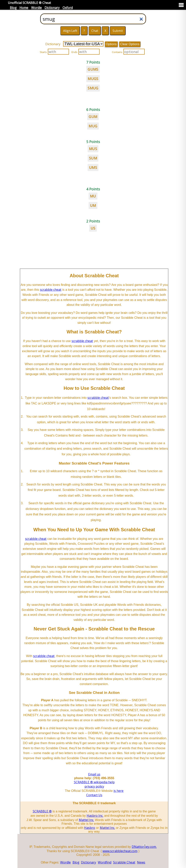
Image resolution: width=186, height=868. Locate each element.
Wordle (36, 8)
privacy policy (94, 786)
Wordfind (105, 862)
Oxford (68, 8)
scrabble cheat (51, 290)
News (141, 862)
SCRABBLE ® (42, 811)
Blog (13, 8)
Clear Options (130, 44)
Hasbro (90, 828)
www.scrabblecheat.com (120, 851)
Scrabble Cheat (124, 862)
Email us (94, 774)
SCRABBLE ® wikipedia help (94, 782)
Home (24, 8)
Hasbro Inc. (95, 816)
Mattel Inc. (86, 820)
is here (118, 791)
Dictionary (52, 8)
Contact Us (94, 795)
